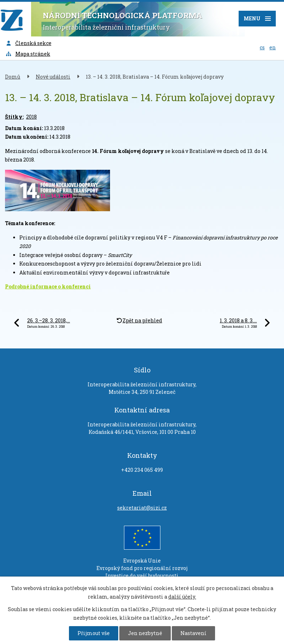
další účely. (182, 597)
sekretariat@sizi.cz (142, 508)
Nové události (53, 77)
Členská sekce (28, 43)
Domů (13, 77)
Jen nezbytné (145, 633)
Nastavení (193, 633)
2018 (31, 117)
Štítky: (14, 117)
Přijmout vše (94, 633)
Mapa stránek (28, 54)
